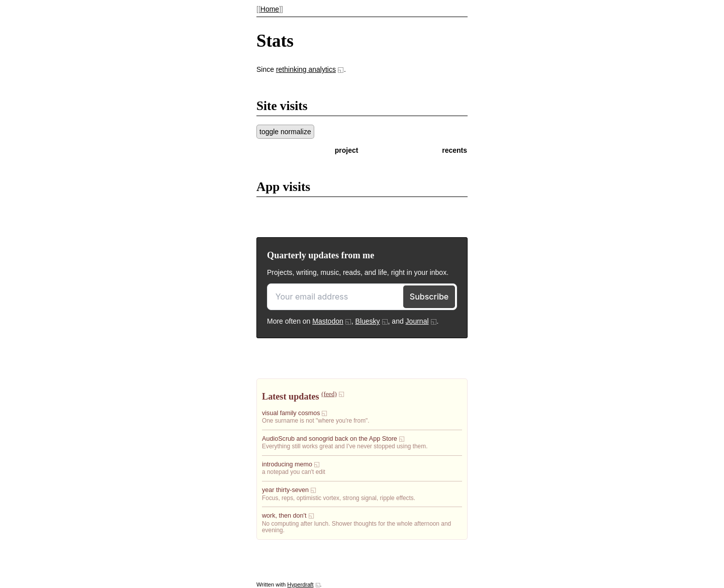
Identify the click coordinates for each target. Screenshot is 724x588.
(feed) (329, 394)
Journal (417, 321)
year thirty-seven (285, 490)
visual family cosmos (291, 413)
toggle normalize (285, 132)
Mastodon (328, 321)
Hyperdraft (300, 584)
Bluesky (368, 321)
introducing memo (287, 464)
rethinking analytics (306, 69)
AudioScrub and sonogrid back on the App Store (330, 439)
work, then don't (284, 516)
